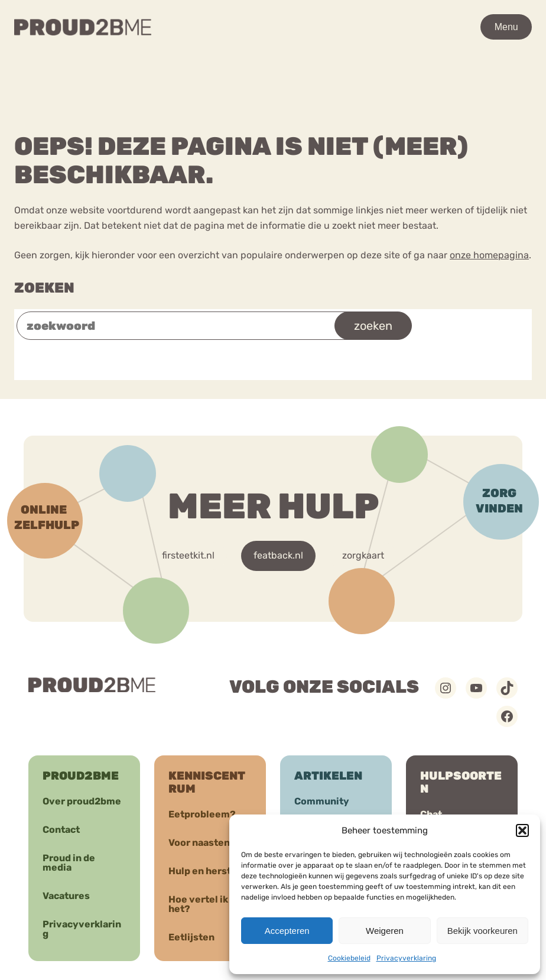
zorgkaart (363, 555)
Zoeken (44, 288)
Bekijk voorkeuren (482, 931)
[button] (522, 830)
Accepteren (287, 931)
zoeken (373, 326)
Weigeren (385, 931)
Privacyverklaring (406, 958)
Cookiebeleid (349, 958)
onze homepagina (489, 255)
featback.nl (278, 555)
